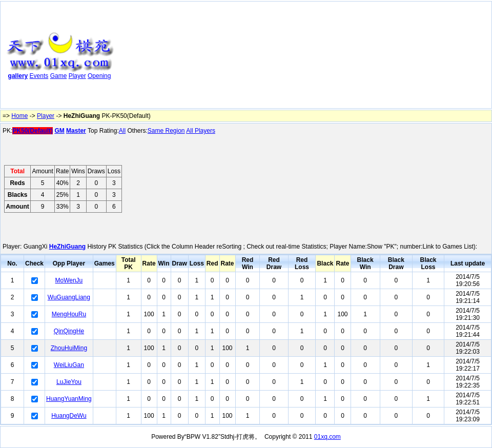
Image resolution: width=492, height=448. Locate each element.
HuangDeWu (69, 416)
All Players (201, 131)
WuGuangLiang (69, 297)
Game (59, 76)
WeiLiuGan (69, 365)
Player (77, 76)
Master (76, 131)
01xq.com (327, 437)
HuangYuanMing (69, 399)
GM (59, 131)
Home (19, 116)
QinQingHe (69, 331)
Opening (99, 76)
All (122, 131)
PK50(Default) (33, 131)
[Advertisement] (170, 57)
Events (39, 76)
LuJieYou (69, 382)
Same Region (166, 131)
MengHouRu (69, 314)
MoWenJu (69, 280)
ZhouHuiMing (69, 348)
